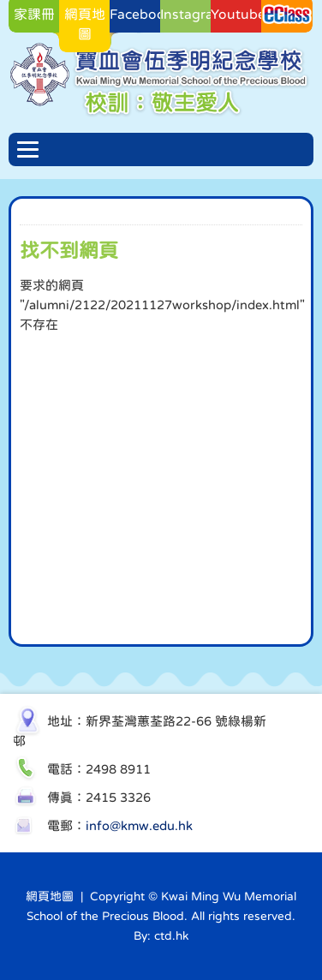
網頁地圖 (50, 896)
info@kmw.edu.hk (139, 825)
